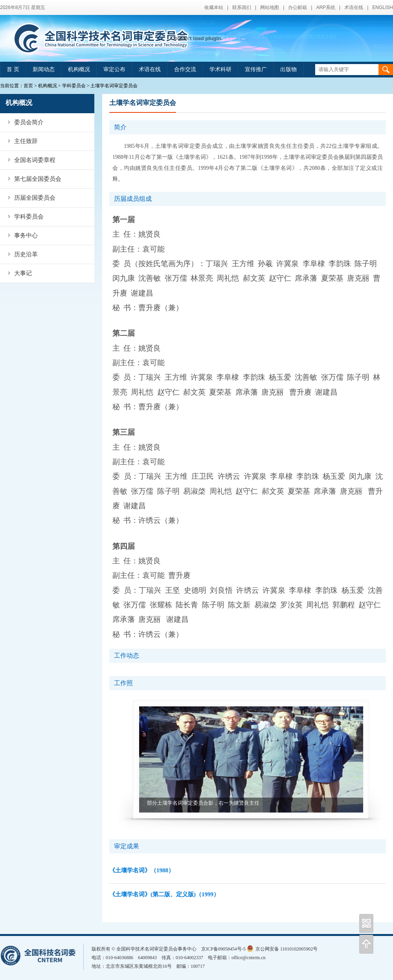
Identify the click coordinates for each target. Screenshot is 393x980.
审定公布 (114, 69)
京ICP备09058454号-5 (223, 949)
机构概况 (79, 69)
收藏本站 (214, 7)
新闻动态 (44, 69)
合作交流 (185, 69)
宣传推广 (256, 69)
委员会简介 (29, 122)
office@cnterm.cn (248, 958)
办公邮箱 (298, 7)
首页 (28, 86)
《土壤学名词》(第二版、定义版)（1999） (164, 894)
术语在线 (354, 7)
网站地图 (270, 7)
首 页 (13, 69)
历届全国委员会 (35, 198)
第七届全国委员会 (38, 179)
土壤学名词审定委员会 (114, 86)
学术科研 (220, 69)
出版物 (288, 69)
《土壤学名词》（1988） (142, 870)
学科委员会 (74, 86)
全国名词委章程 (35, 160)
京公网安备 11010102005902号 (282, 949)
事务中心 (26, 235)
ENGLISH (383, 7)
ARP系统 (326, 7)
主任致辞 (26, 141)
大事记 (23, 273)
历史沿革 (26, 254)
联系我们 (242, 7)
